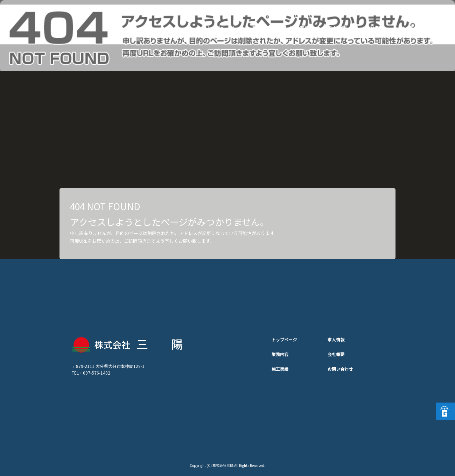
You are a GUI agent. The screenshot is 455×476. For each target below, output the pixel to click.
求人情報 (339, 28)
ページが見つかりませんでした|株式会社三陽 (402, 9)
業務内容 (262, 28)
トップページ (220, 28)
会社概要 (378, 28)
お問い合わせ (416, 28)
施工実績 (301, 28)
